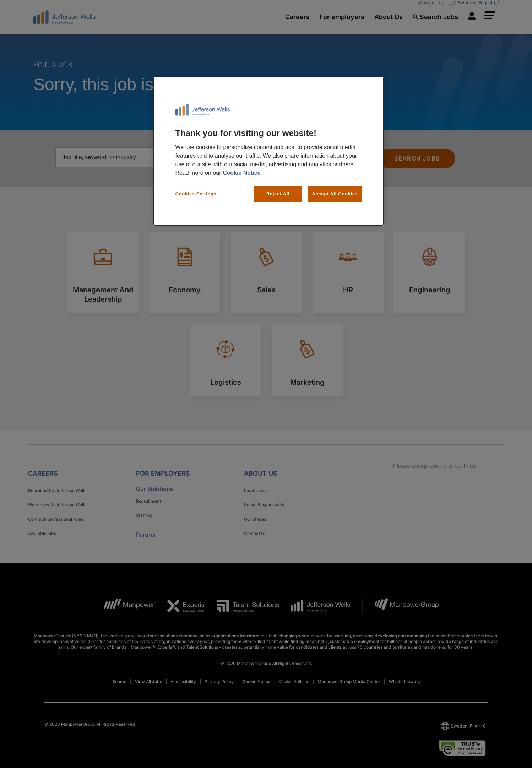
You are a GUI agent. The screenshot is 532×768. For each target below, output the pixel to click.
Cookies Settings (196, 194)
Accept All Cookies (335, 194)
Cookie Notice (242, 173)
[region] (268, 151)
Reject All (278, 194)
